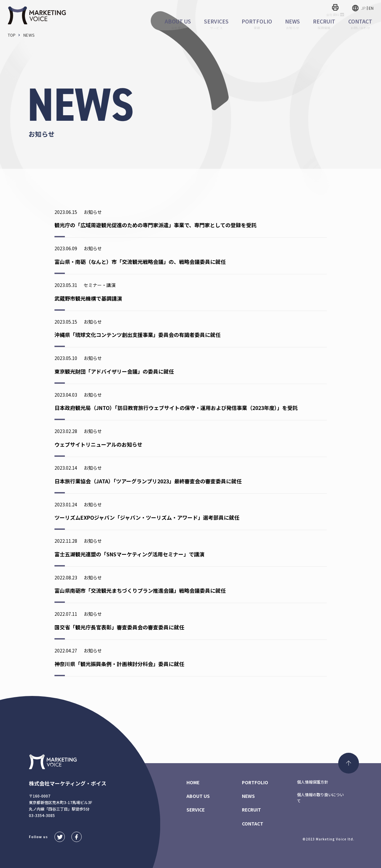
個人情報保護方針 (313, 782)
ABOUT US (198, 796)
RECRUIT (251, 810)
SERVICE (196, 810)
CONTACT (253, 824)
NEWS (248, 796)
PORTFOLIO (255, 782)
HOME (193, 782)
